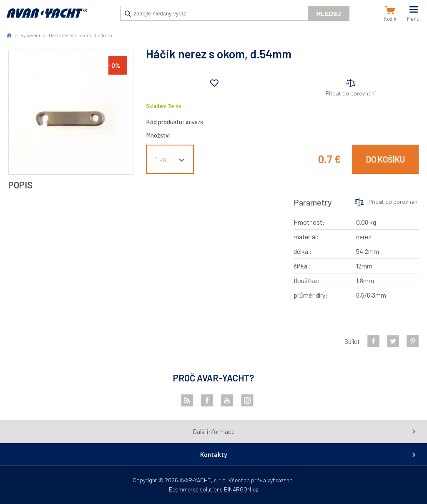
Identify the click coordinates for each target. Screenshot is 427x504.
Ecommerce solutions (196, 489)
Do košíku (386, 159)
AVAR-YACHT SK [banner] (47, 18)
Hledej (328, 14)
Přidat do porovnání (351, 93)
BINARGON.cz (241, 489)
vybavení (30, 35)
